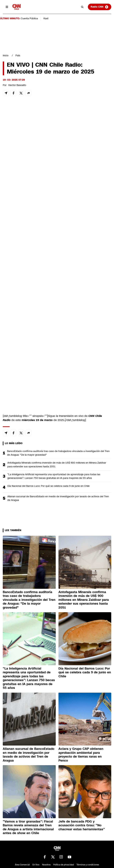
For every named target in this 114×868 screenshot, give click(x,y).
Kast (46, 18)
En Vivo (36, 865)
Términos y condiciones (88, 865)
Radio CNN (100, 7)
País (18, 55)
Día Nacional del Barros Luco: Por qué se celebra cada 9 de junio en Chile (48, 486)
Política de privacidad (64, 865)
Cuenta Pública (29, 18)
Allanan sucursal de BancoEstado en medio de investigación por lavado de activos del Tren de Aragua (58, 498)
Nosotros (46, 865)
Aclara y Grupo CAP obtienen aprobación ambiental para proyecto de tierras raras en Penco (81, 755)
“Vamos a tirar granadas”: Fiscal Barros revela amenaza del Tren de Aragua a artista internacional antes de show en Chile (28, 827)
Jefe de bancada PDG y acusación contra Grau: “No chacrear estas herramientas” (82, 825)
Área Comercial (22, 865)
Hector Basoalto (17, 85)
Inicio (6, 55)
